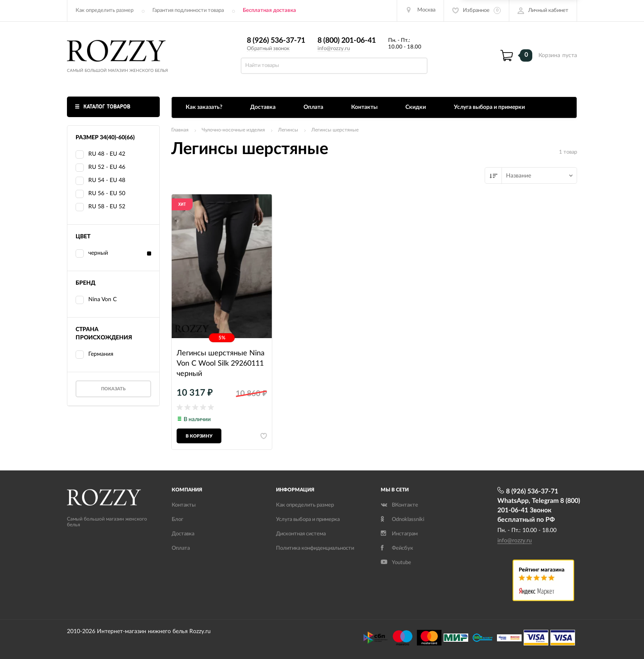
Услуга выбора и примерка (308, 520)
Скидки (416, 107)
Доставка (263, 107)
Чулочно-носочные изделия (233, 130)
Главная (180, 130)
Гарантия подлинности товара (188, 10)
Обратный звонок (268, 49)
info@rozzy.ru (334, 49)
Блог (177, 520)
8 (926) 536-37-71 (276, 41)
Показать (113, 389)
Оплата (313, 107)
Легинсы (288, 130)
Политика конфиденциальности (315, 548)
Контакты (364, 107)
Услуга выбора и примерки (489, 107)
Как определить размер (105, 10)
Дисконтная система (301, 534)
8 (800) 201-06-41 (347, 41)
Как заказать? (204, 107)
